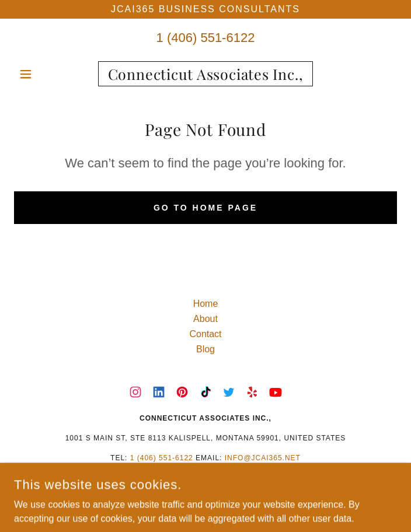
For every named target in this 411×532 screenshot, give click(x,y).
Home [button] (206, 304)
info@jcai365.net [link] (263, 458)
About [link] (206, 319)
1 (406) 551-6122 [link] (206, 38)
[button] (43, 74)
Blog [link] (206, 349)
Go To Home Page (206, 208)
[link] (205, 74)
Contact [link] (205, 334)
